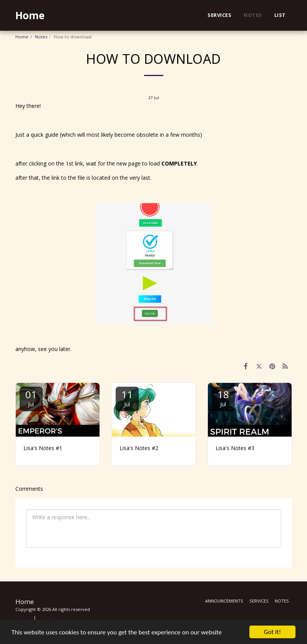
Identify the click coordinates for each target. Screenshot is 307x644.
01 (31, 398)
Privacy (48, 617)
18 (223, 398)
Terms (22, 617)
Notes (41, 37)
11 (127, 398)
